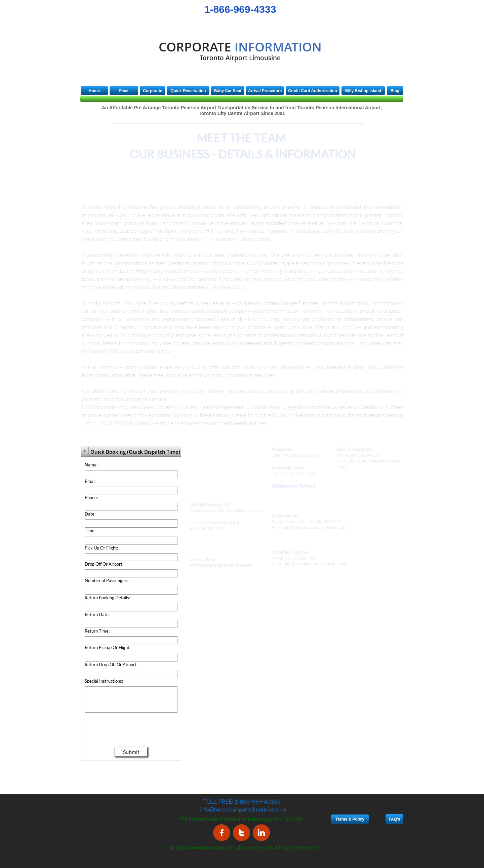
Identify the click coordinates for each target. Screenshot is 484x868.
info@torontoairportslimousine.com (315, 528)
